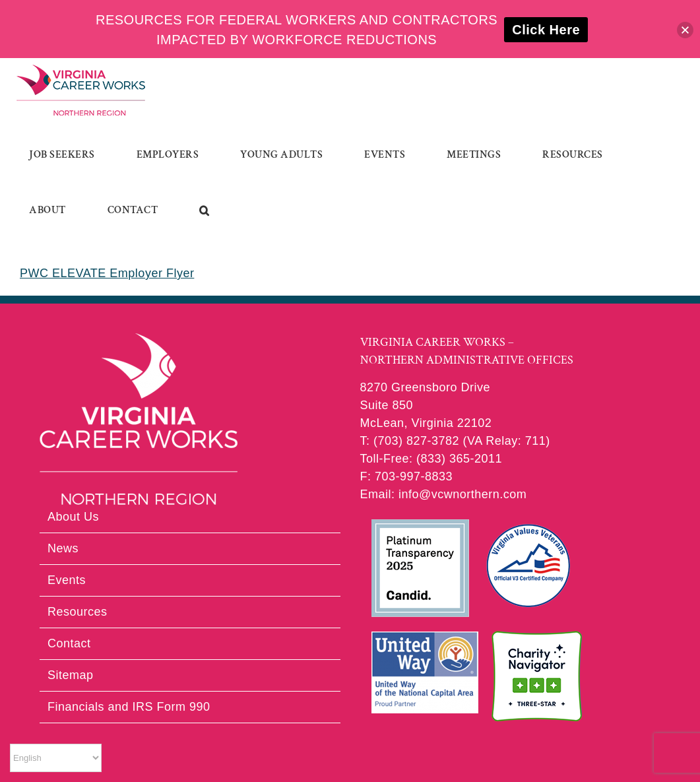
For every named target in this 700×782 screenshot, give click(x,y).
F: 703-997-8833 (407, 476)
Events (67, 580)
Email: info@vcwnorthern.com (444, 494)
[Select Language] (56, 758)
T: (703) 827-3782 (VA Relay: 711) (455, 441)
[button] (205, 211)
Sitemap (71, 675)
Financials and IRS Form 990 (129, 707)
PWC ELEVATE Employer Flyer (107, 273)
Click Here (546, 30)
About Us (73, 517)
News (63, 548)
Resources (78, 612)
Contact (69, 643)
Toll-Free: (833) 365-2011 (431, 459)
